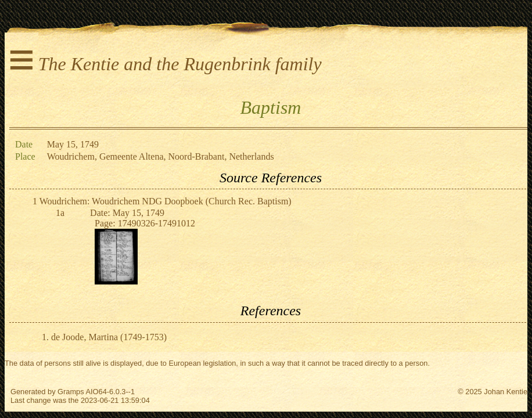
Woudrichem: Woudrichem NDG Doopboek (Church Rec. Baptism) (166, 201)
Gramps (71, 392)
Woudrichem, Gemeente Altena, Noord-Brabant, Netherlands (161, 156)
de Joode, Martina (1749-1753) (109, 337)
